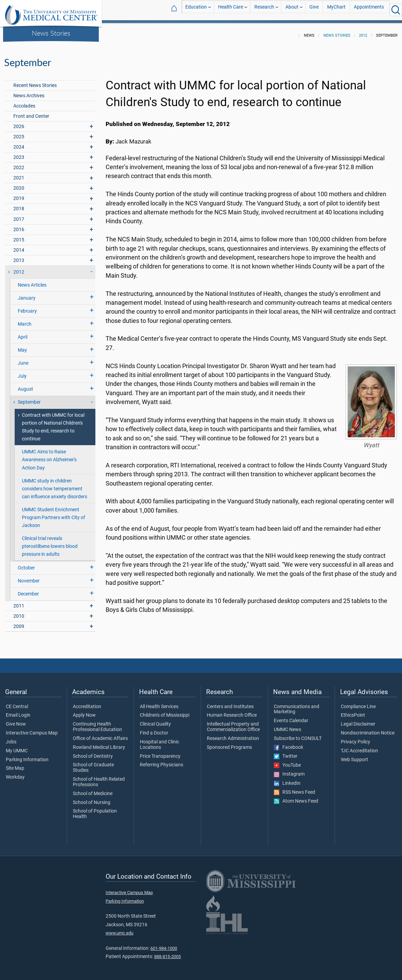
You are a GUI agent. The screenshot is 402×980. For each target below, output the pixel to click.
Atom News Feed (296, 797)
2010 (19, 612)
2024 (19, 143)
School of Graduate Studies (93, 764)
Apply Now (84, 711)
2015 (19, 236)
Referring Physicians (162, 761)
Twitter (286, 752)
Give (314, 10)
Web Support (354, 756)
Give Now (16, 720)
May (22, 346)
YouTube (287, 761)
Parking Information (27, 756)
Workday (15, 773)
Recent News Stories (35, 81)
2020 (19, 184)
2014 (19, 246)
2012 (363, 31)
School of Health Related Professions (99, 778)
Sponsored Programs (229, 743)
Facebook (289, 743)
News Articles (32, 281)
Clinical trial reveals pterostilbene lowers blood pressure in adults (50, 542)
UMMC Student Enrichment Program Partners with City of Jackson (53, 513)
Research (264, 10)
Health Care (231, 10)
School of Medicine (93, 790)
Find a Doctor (154, 729)
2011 (19, 602)
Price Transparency (160, 752)
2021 (19, 174)
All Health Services (159, 703)
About (292, 10)
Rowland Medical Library (99, 743)
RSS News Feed (294, 788)
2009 (19, 622)
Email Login (18, 711)
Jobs (11, 738)
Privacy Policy (356, 738)
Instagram (289, 770)
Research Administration (233, 734)
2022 (19, 164)
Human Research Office (232, 711)
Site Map (15, 764)
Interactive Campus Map (32, 729)
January (27, 294)
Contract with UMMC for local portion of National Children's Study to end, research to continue (53, 423)
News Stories (51, 33)
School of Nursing (92, 799)
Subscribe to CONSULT (298, 734)
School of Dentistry (93, 752)
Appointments (369, 10)
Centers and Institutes (230, 703)
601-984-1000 (164, 944)
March (25, 320)
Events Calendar (291, 717)
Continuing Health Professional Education (97, 723)
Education (196, 10)
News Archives (29, 92)
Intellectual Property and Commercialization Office (233, 723)
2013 (19, 256)
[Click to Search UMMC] (396, 10)
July (22, 372)
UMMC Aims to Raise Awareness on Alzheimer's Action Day (49, 456)
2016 (19, 225)
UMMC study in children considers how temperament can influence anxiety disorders (55, 485)
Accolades (24, 102)
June (23, 359)
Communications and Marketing (297, 705)
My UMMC (17, 747)
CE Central (17, 703)
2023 (19, 153)
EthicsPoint (353, 711)
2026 (19, 122)
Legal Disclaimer (358, 720)
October (26, 564)
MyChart (336, 10)
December (28, 590)
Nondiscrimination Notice (368, 729)
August (25, 385)
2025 (19, 133)
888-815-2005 (167, 952)
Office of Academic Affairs (100, 734)
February (27, 307)
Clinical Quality (155, 720)
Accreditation (87, 703)
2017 (19, 215)
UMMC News (287, 726)
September (29, 398)
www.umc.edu (119, 929)
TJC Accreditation (359, 747)
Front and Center (31, 112)
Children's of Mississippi (165, 711)
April (23, 333)
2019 (19, 194)
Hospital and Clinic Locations (159, 741)
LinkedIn (287, 779)
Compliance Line (358, 703)
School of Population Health (95, 810)
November (29, 577)
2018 (19, 205)
